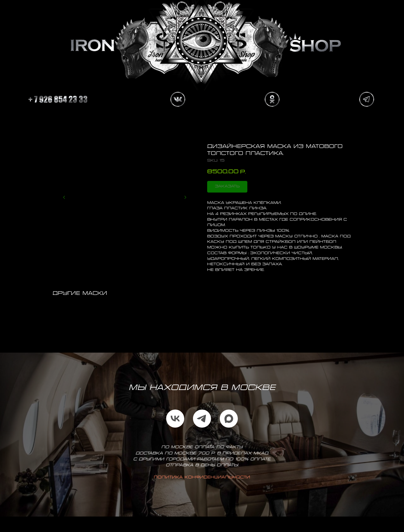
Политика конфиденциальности (202, 477)
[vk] (175, 419)
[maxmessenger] (229, 419)
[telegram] (202, 419)
